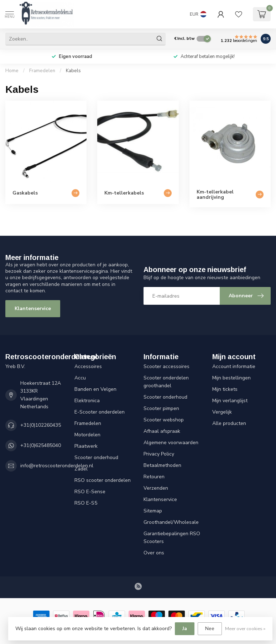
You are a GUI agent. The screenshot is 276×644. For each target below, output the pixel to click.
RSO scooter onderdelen (103, 480)
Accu (80, 378)
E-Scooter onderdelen (100, 412)
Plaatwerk (86, 446)
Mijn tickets (225, 389)
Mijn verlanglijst (230, 401)
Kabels (73, 71)
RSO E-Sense (90, 492)
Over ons (154, 553)
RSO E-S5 (86, 503)
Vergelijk (222, 412)
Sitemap (153, 511)
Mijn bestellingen (231, 378)
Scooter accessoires (166, 366)
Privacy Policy (159, 454)
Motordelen (87, 435)
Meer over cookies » (245, 629)
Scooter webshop (164, 420)
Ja (185, 629)
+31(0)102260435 (41, 425)
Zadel (81, 469)
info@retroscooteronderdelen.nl (57, 466)
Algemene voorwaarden (171, 443)
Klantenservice (33, 308)
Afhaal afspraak (162, 431)
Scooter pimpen (161, 408)
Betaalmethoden (162, 465)
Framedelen (42, 71)
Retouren (154, 477)
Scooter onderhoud (96, 457)
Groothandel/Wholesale (171, 522)
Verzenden (156, 488)
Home (12, 71)
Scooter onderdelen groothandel (166, 382)
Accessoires (88, 366)
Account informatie (234, 366)
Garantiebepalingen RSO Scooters (172, 537)
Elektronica (87, 401)
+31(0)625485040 (41, 445)
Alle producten (229, 423)
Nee (210, 629)
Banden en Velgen (95, 389)
